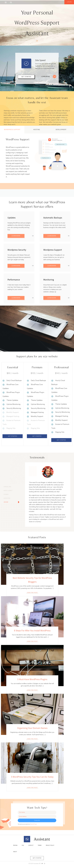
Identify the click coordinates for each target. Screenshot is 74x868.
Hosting (37, 130)
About (15, 852)
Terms (40, 845)
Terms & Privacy (34, 824)
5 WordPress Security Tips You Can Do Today (32, 777)
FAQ (23, 845)
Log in (69, 2)
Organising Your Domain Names (32, 728)
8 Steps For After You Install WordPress (32, 630)
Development (61, 130)
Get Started (26, 77)
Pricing (15, 845)
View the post (32, 593)
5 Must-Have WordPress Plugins (32, 679)
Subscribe (37, 820)
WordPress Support (12, 130)
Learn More (49, 77)
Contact (31, 845)
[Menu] (6, 2)
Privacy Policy (50, 845)
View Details (14, 185)
